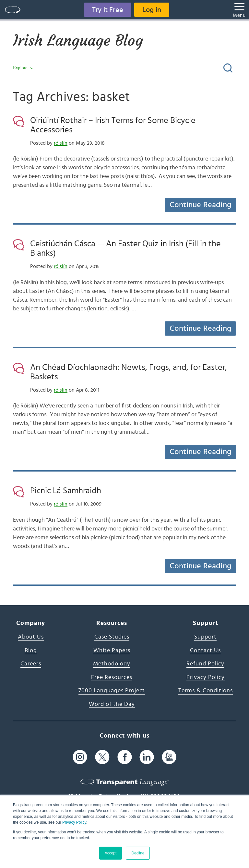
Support (205, 637)
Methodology (112, 664)
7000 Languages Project (112, 691)
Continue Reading (200, 205)
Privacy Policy (74, 822)
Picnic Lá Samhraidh (66, 491)
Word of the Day (112, 704)
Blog (31, 651)
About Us (31, 637)
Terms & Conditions (206, 691)
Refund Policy (205, 664)
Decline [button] (138, 853)
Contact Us (205, 651)
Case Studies (112, 637)
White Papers (112, 651)
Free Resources (112, 677)
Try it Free (108, 10)
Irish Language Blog (78, 40)
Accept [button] (111, 853)
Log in (152, 10)
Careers (31, 664)
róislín (61, 143)
